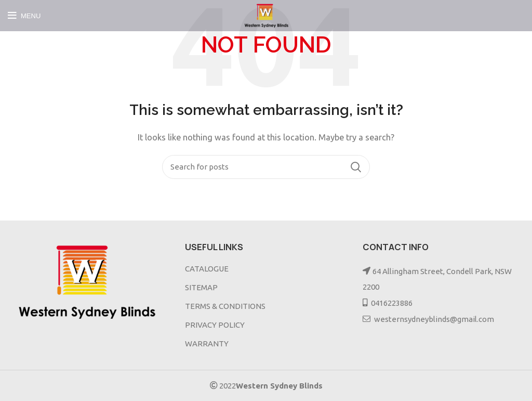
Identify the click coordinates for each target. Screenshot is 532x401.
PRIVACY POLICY (215, 325)
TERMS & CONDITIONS (225, 306)
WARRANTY (207, 344)
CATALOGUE (207, 269)
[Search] (266, 167)
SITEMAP (201, 287)
